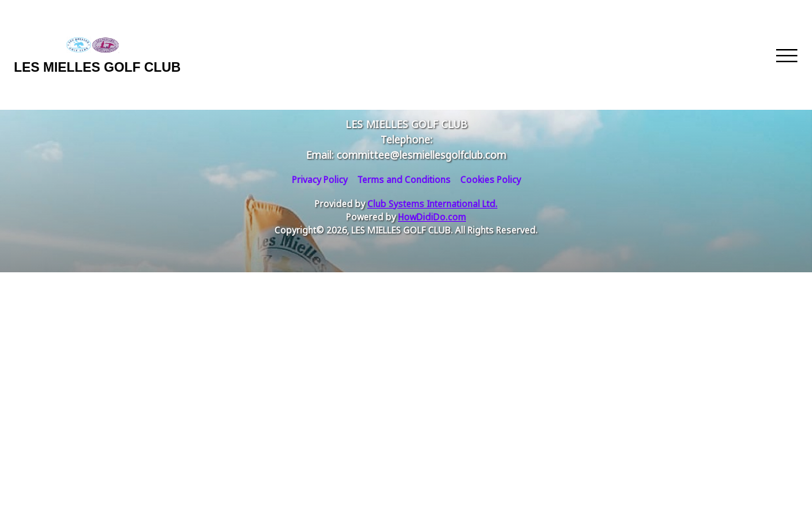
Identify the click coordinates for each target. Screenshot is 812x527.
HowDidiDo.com (432, 217)
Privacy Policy (320, 180)
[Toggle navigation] (786, 55)
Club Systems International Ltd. (432, 204)
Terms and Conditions (404, 180)
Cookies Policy (490, 180)
